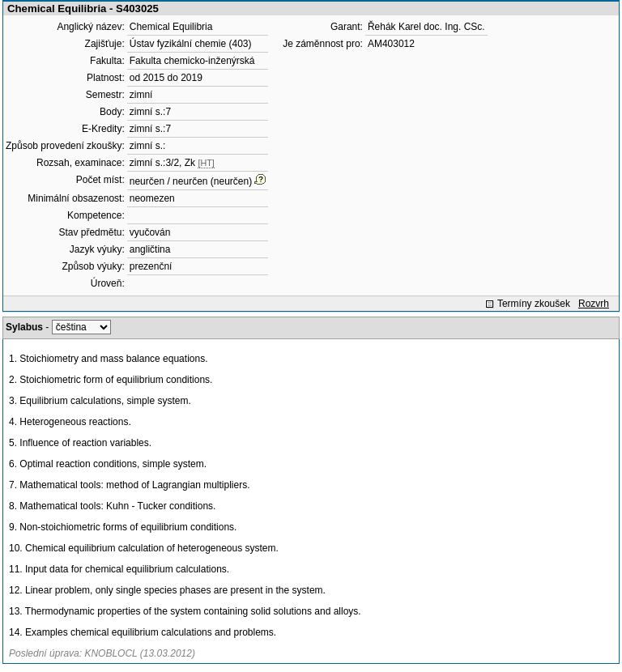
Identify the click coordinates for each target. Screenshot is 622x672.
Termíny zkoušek (534, 304)
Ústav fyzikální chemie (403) (191, 44)
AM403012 (391, 44)
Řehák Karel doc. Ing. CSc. (426, 27)
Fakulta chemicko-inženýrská (192, 61)
